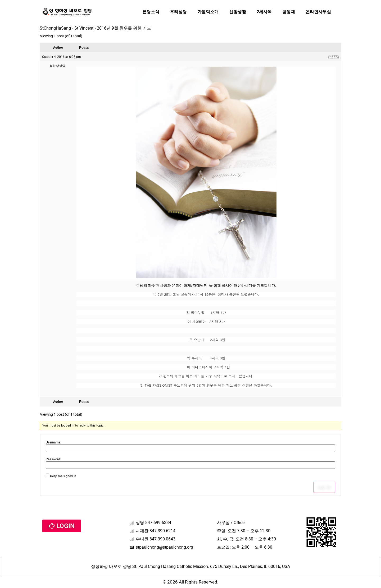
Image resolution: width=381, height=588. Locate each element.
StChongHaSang (55, 28)
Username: (53, 442)
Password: (53, 459)
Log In (324, 487)
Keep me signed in (63, 476)
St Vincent (84, 28)
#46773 (333, 57)
